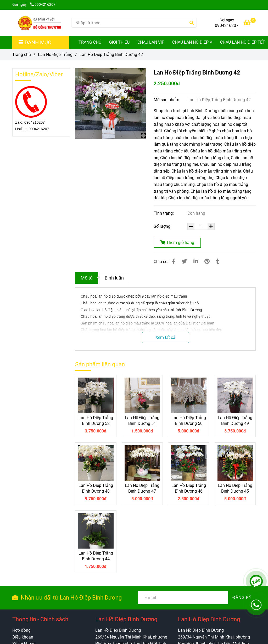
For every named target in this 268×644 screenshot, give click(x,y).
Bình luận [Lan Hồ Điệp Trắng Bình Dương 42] (114, 278)
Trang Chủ (90, 42)
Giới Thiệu (119, 42)
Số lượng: (163, 226)
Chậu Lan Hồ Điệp (192, 42)
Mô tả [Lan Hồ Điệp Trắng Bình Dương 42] (87, 278)
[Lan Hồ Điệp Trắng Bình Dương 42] (40, 23)
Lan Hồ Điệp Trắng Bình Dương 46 (189, 488)
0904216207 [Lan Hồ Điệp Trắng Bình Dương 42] (43, 5)
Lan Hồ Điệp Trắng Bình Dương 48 (96, 488)
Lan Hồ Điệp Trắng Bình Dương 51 (142, 421)
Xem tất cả (165, 337)
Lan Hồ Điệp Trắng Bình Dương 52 (96, 421)
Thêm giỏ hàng (177, 243)
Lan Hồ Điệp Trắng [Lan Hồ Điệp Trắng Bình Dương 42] (55, 55)
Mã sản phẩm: (167, 100)
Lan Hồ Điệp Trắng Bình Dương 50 (189, 421)
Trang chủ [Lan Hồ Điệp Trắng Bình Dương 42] (22, 55)
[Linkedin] (196, 261)
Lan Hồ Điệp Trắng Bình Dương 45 (235, 488)
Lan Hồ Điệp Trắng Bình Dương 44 (96, 556)
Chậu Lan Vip (151, 42)
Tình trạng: (164, 213)
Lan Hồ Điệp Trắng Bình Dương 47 (142, 488)
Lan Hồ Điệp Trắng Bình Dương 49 (235, 421)
